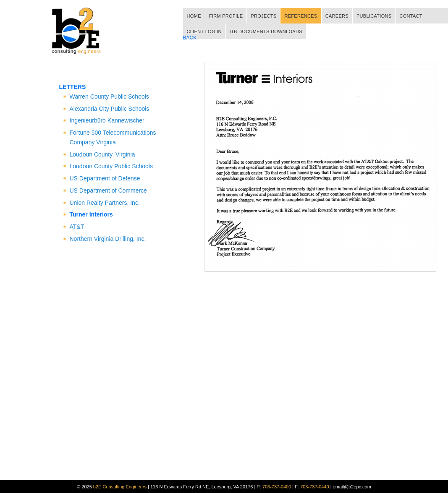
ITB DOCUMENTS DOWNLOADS (266, 31)
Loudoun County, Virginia (102, 154)
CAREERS (337, 16)
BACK (190, 38)
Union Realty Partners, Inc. (105, 203)
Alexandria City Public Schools (110, 109)
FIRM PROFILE (226, 16)
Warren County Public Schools (109, 97)
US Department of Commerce (108, 190)
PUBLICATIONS (374, 16)
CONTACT (411, 16)
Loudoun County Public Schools (111, 166)
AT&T (77, 227)
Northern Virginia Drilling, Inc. (108, 239)
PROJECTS (263, 16)
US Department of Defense (105, 178)
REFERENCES (301, 16)
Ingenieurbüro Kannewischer (107, 120)
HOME (194, 16)
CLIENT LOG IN (204, 31)
